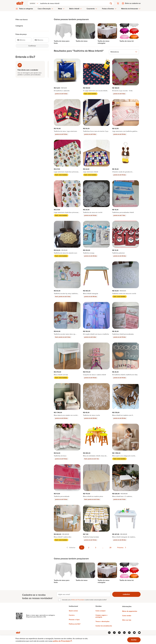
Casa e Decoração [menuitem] (45, 9)
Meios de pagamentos (130, 611)
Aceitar (134, 640)
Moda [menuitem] (61, 9)
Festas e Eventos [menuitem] (109, 9)
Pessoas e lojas (74, 620)
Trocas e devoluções (103, 621)
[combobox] (34, 3)
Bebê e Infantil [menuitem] (76, 9)
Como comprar (101, 611)
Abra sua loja (127, 620)
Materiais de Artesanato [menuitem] (131, 9)
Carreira (72, 615)
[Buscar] (75, 3)
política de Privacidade (63, 641)
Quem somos (73, 611)
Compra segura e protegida (101, 616)
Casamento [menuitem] (92, 9)
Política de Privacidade (78, 600)
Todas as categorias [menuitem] (26, 9)
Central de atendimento (104, 626)
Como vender (127, 616)
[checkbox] (60, 600)
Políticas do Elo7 (75, 624)
